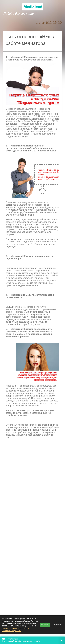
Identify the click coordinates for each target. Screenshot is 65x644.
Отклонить (57, 625)
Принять (45, 625)
